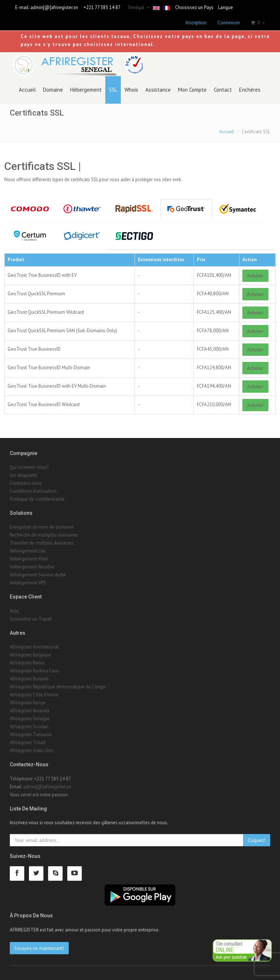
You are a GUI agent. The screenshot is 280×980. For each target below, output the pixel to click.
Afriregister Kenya (27, 703)
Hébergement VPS (28, 583)
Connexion (229, 23)
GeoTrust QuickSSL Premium (36, 294)
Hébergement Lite (28, 551)
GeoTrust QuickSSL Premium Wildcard (46, 312)
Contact (223, 90)
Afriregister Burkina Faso (34, 671)
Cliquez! (257, 840)
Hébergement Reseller (32, 567)
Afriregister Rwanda (29, 711)
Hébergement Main (29, 559)
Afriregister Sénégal (30, 719)
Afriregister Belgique (30, 655)
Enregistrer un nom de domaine (42, 527)
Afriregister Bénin (27, 663)
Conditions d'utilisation (33, 491)
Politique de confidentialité (37, 499)
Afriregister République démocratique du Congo (58, 687)
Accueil (27, 90)
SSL (113, 90)
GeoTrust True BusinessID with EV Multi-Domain (57, 386)
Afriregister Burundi (29, 679)
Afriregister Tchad (27, 743)
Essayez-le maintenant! (39, 948)
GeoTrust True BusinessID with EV (42, 275)
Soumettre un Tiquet (31, 619)
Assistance (158, 90)
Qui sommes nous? (29, 467)
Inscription (196, 23)
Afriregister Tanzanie (31, 735)
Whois (131, 90)
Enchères (250, 90)
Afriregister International (34, 647)
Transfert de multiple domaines (42, 543)
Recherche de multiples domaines (44, 535)
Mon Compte (192, 90)
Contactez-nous (26, 483)
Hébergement (86, 90)
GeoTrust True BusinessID (34, 349)
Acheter (255, 276)
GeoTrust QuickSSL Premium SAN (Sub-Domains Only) (62, 331)
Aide (14, 611)
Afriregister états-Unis (32, 750)
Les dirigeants (24, 475)
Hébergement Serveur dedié (38, 575)
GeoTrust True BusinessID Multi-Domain (49, 368)
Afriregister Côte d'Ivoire (34, 695)
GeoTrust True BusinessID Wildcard (44, 404)
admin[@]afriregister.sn (54, 7)
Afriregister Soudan (29, 727)
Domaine (53, 90)
